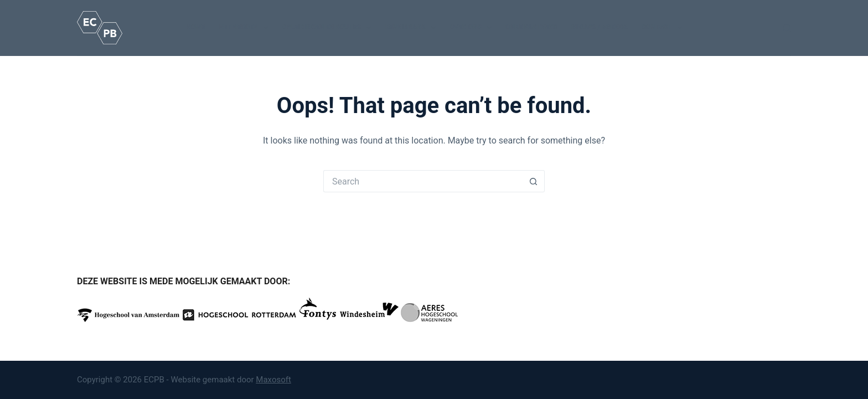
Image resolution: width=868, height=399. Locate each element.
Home (195, 27)
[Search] (787, 28)
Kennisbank (412, 28)
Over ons (473, 28)
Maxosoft (273, 380)
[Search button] (534, 181)
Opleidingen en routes (329, 28)
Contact (664, 28)
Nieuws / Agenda (600, 27)
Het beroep (246, 28)
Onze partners (531, 27)
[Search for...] (423, 181)
